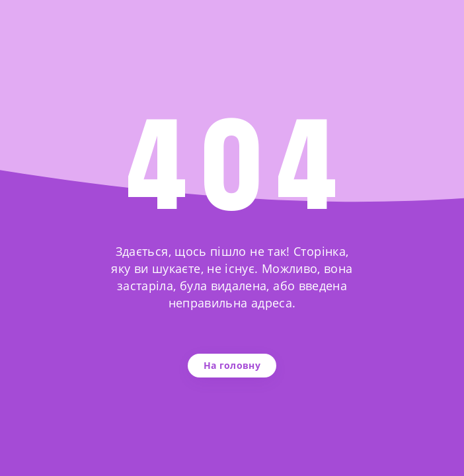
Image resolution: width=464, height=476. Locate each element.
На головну (232, 365)
